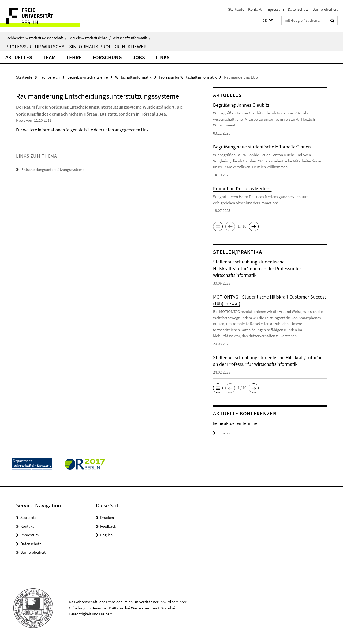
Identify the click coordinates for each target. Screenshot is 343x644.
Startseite (236, 9)
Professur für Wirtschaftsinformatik (188, 77)
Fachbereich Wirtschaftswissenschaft (36, 38)
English (106, 535)
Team (49, 57)
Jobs (139, 57)
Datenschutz (298, 9)
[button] (267, 21)
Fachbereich (50, 77)
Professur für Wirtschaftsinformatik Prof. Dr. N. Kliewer (76, 46)
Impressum (275, 9)
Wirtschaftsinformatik (132, 38)
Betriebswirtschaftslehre (90, 38)
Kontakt (255, 9)
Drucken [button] (107, 517)
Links (163, 57)
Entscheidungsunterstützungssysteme (53, 170)
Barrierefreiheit (325, 9)
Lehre (74, 57)
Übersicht (224, 433)
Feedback (108, 526)
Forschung (107, 57)
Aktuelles (19, 57)
